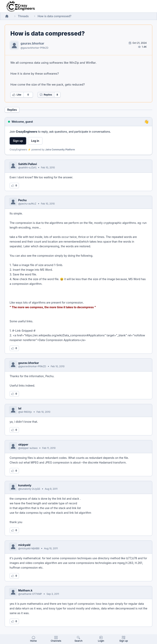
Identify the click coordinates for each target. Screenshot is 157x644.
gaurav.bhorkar (32, 43)
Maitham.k (25, 590)
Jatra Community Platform (60, 150)
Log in (35, 141)
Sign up (18, 141)
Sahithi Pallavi (28, 164)
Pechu (22, 200)
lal (20, 408)
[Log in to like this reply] (14, 186)
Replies (46, 95)
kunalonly (25, 485)
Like (17, 95)
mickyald (24, 545)
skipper (23, 444)
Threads (23, 16)
